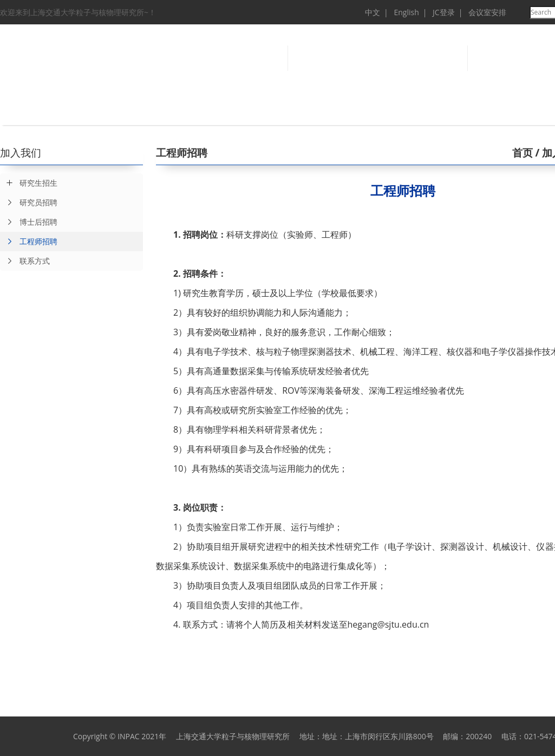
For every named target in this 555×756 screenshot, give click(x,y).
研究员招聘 (29, 203)
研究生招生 (38, 183)
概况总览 (97, 110)
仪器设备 (422, 110)
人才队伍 (292, 110)
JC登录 (444, 12)
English (406, 12)
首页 (523, 153)
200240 (479, 736)
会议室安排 (487, 12)
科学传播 (487, 110)
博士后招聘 (29, 222)
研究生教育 (357, 110)
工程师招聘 (29, 242)
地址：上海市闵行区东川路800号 (378, 736)
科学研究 (162, 110)
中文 (373, 12)
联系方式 (25, 261)
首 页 (32, 110)
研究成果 (227, 110)
